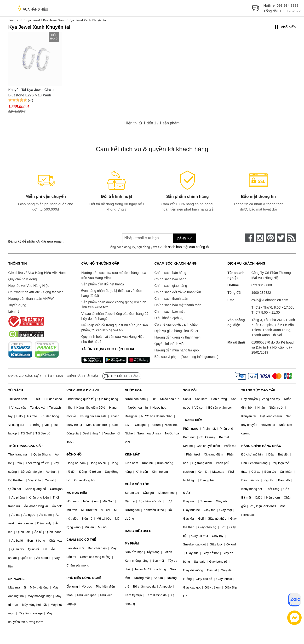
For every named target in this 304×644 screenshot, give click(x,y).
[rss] (292, 238)
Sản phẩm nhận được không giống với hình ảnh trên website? (114, 305)
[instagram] (260, 238)
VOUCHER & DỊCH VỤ (83, 390)
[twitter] (281, 238)
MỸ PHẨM (132, 543)
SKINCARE (17, 579)
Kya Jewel (33, 20)
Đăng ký (184, 238)
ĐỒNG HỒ (74, 454)
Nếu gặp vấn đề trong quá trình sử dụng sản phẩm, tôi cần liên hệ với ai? (115, 328)
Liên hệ (14, 311)
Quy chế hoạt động (23, 279)
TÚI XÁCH (16, 390)
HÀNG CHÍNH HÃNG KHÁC (261, 446)
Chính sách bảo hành (170, 279)
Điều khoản (54, 376)
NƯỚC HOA (133, 390)
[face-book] (249, 238)
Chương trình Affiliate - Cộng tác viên (36, 292)
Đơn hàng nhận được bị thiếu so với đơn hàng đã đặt (112, 293)
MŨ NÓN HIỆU (77, 493)
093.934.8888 (288, 5)
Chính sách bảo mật (170, 311)
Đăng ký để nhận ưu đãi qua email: (36, 241)
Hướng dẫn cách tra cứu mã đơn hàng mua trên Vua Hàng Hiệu (114, 275)
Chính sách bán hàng (170, 273)
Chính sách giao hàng (171, 286)
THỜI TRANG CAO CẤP (26, 446)
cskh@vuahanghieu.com (270, 300)
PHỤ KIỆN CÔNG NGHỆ (84, 578)
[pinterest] (270, 238)
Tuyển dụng (17, 305)
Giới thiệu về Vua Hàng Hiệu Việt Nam (37, 273)
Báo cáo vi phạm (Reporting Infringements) (186, 357)
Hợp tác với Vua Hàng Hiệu (29, 286)
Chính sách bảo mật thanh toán (178, 305)
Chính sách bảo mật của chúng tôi (184, 247)
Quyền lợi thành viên (170, 344)
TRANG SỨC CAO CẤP (258, 390)
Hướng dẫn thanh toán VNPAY (31, 299)
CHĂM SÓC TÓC (137, 484)
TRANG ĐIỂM (193, 420)
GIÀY (187, 493)
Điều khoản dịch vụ (169, 318)
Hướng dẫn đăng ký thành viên (178, 337)
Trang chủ (15, 20)
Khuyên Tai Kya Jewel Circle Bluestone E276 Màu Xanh (31, 92)
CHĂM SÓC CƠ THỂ (81, 540)
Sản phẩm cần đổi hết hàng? (103, 284)
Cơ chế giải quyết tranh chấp (176, 324)
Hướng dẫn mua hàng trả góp (177, 350)
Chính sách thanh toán (171, 299)
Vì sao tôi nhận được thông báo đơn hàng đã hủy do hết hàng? (115, 316)
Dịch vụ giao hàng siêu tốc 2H (177, 331)
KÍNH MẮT (132, 454)
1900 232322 (290, 11)
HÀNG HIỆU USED (138, 531)
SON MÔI (190, 390)
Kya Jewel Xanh (54, 20)
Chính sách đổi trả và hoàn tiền (178, 292)
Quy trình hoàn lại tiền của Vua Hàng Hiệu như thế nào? (113, 339)
